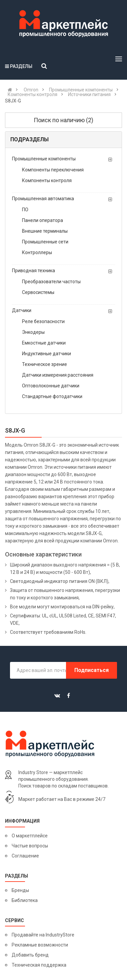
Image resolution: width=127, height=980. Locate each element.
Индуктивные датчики (46, 354)
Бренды (20, 890)
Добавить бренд (30, 955)
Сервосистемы (38, 292)
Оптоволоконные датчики (51, 386)
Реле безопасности (43, 321)
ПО (25, 210)
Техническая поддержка (39, 965)
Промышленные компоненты (44, 159)
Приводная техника (33, 271)
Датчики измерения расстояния (58, 375)
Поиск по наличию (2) (63, 120)
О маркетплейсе (30, 836)
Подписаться (91, 670)
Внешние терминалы (45, 231)
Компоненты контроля (47, 180)
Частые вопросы (30, 846)
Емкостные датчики (44, 343)
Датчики (22, 310)
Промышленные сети (45, 242)
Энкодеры (33, 332)
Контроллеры (37, 252)
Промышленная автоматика (43, 199)
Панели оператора (42, 220)
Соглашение (25, 856)
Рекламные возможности (40, 945)
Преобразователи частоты (51, 282)
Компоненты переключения (53, 170)
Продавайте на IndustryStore (43, 935)
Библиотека (25, 900)
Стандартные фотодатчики (52, 396)
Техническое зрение (44, 364)
